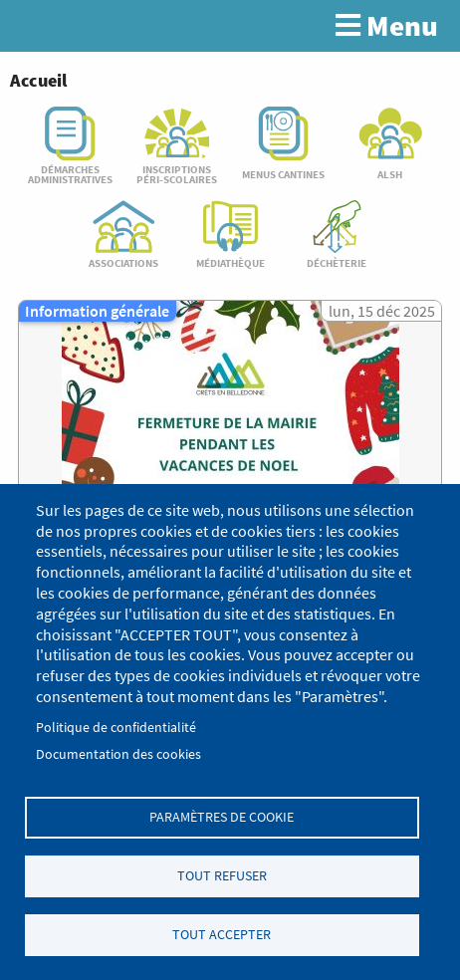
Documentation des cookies (118, 754)
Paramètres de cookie (222, 817)
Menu (387, 26)
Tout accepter (222, 935)
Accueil (38, 80)
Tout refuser (222, 876)
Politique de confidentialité (116, 728)
